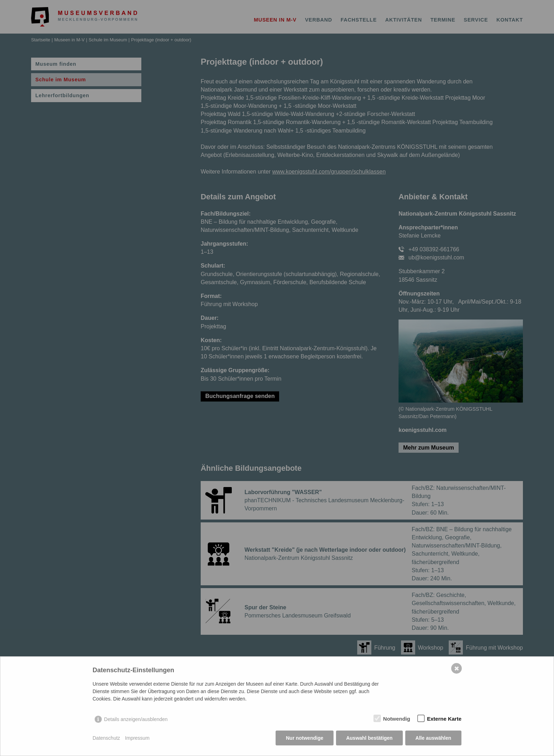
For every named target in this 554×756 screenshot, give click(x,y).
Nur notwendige (305, 738)
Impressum (137, 738)
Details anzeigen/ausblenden (136, 720)
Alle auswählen (433, 738)
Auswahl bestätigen (369, 738)
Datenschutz (106, 738)
